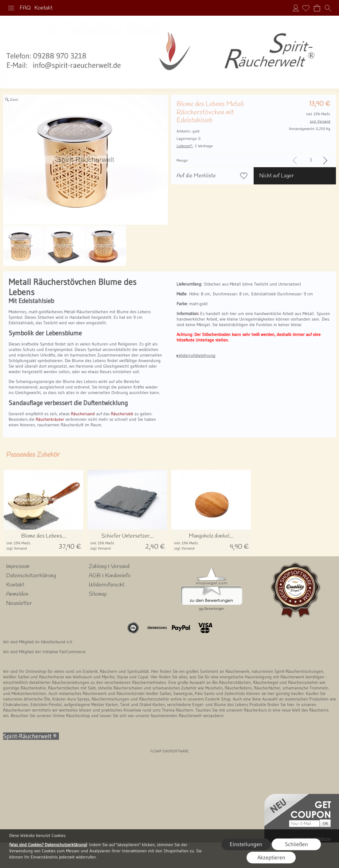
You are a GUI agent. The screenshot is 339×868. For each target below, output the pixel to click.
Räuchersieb (122, 414)
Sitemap (98, 594)
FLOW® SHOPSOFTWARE (170, 751)
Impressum (18, 566)
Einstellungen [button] (246, 844)
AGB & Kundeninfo (110, 576)
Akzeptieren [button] (271, 858)
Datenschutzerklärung (31, 576)
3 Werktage (195, 146)
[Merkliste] (306, 8)
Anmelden (296, 8)
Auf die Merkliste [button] (196, 176)
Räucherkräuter (50, 419)
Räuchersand (83, 414)
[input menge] (311, 160)
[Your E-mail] (304, 824)
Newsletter (19, 603)
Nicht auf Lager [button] (277, 176)
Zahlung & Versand (109, 566)
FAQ (25, 8)
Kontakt (43, 8)
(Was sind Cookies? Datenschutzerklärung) (48, 845)
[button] (11, 8)
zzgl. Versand (17, 548)
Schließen (296, 844)
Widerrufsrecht (107, 585)
